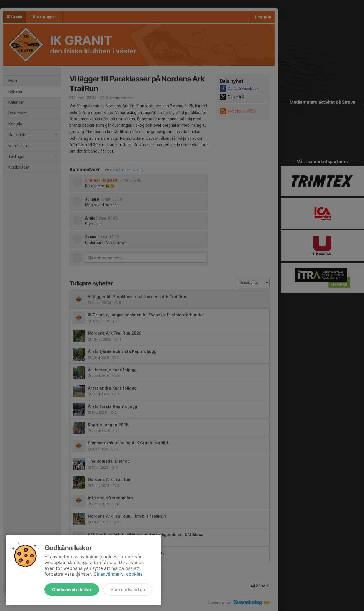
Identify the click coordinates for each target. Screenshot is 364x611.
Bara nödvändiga (128, 590)
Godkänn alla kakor (72, 590)
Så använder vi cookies (118, 574)
